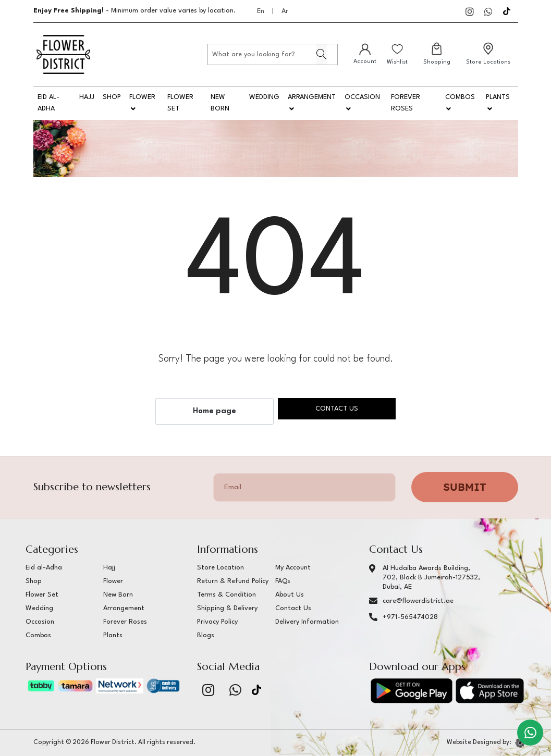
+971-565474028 (410, 617)
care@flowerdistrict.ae (418, 601)
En (261, 11)
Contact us (337, 409)
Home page (215, 411)
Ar (285, 11)
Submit (464, 487)
